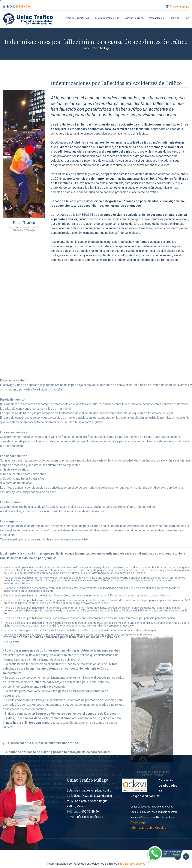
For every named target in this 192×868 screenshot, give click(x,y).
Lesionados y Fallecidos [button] (107, 18)
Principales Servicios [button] (77, 18)
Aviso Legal (138, 822)
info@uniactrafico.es (132, 864)
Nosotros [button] (174, 18)
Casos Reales (156, 18)
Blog (186, 18)
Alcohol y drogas (135, 18)
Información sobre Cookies (148, 828)
